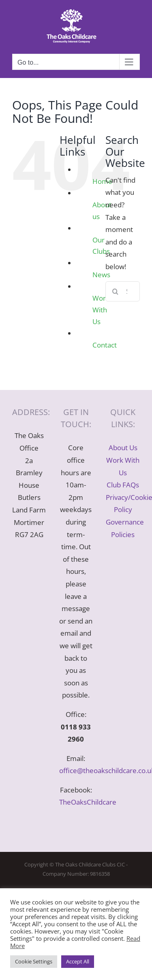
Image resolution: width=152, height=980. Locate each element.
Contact (105, 345)
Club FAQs (123, 485)
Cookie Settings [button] (34, 961)
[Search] (116, 291)
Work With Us (101, 310)
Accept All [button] (78, 961)
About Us (123, 448)
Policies (123, 534)
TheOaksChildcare (88, 802)
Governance (125, 522)
